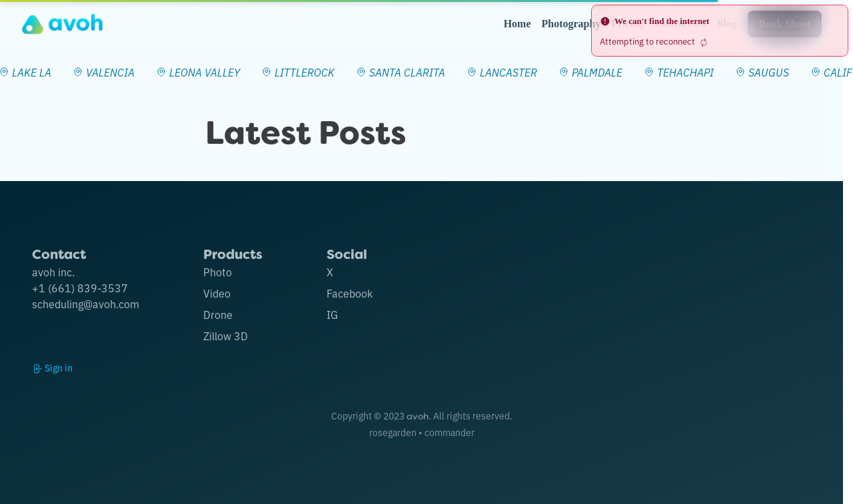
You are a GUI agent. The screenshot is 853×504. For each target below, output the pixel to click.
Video (217, 293)
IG (332, 314)
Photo (218, 272)
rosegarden (393, 432)
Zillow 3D (226, 336)
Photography (571, 24)
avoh (418, 416)
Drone (218, 314)
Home (517, 24)
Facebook (350, 293)
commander (449, 432)
